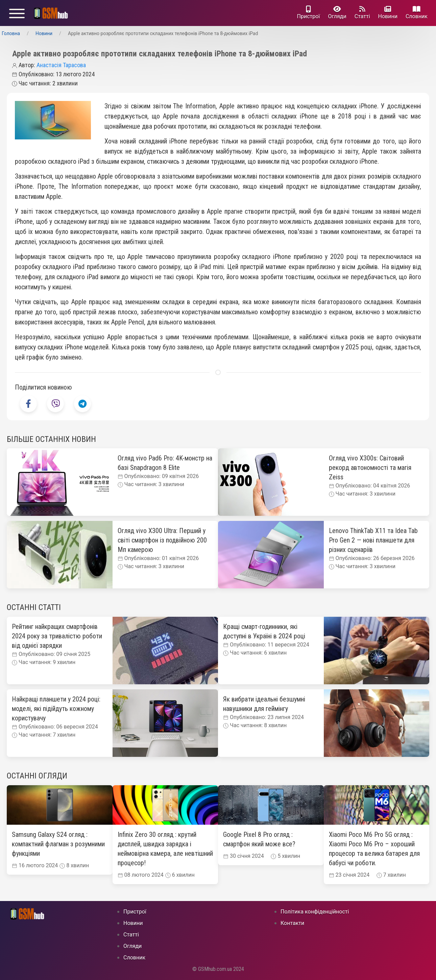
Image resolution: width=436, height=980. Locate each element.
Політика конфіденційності (315, 912)
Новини (388, 13)
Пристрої (309, 13)
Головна (11, 33)
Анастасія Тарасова (61, 65)
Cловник (417, 13)
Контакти (292, 923)
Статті (362, 13)
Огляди (337, 13)
